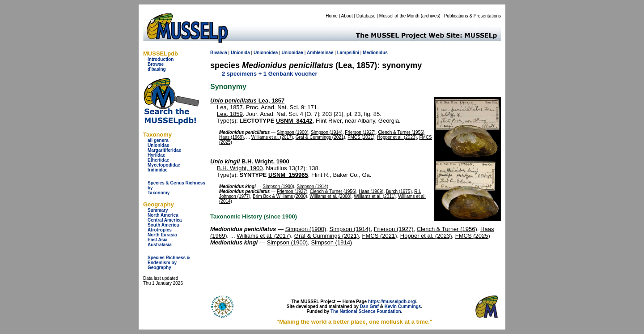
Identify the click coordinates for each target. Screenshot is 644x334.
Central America (165, 220)
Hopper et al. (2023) (397, 137)
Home (332, 16)
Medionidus (375, 53)
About (347, 16)
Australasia (160, 245)
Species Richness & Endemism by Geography (169, 263)
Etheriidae (158, 160)
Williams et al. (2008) (330, 196)
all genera (158, 140)
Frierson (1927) (360, 132)
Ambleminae (320, 53)
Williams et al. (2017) (272, 137)
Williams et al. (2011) (375, 196)
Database (366, 16)
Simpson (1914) (327, 132)
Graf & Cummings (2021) (320, 137)
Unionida (240, 53)
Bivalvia (219, 53)
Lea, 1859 (230, 114)
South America (163, 225)
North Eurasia (162, 235)
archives (430, 16)
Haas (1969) (231, 137)
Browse (156, 64)
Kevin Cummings (403, 306)
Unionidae (158, 145)
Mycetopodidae (164, 165)
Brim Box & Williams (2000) (280, 196)
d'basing (157, 69)
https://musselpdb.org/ (392, 302)
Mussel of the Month (399, 16)
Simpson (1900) (293, 132)
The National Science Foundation (366, 311)
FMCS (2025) (473, 236)
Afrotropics (160, 230)
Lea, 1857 (247, 101)
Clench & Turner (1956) (401, 132)
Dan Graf (369, 306)
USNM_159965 (288, 175)
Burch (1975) (399, 191)
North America (163, 215)
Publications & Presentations (472, 16)
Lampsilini (348, 53)
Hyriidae (156, 155)
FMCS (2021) (361, 137)
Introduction (161, 59)
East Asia (158, 240)
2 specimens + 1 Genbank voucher (270, 74)
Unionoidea (266, 53)
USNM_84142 (294, 121)
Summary (158, 210)
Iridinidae (157, 170)
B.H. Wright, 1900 (250, 161)
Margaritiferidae (164, 150)
